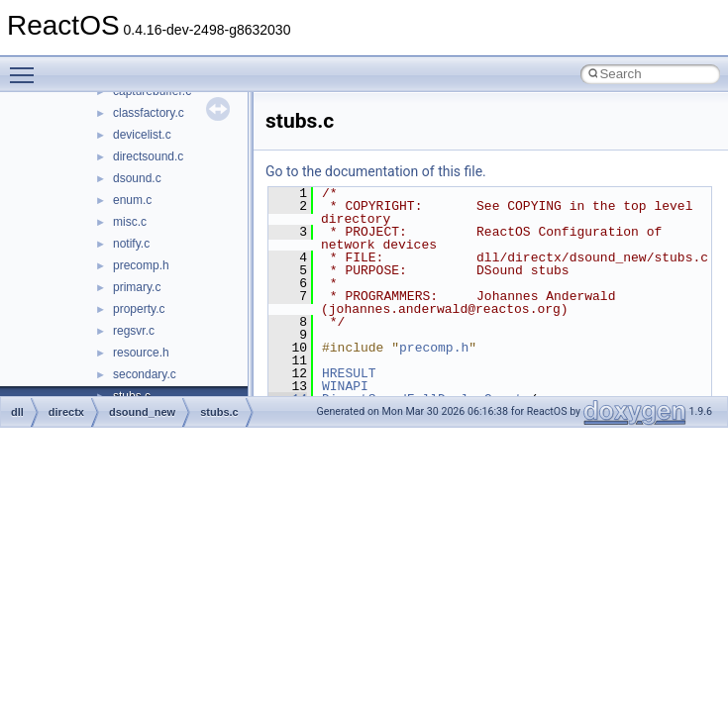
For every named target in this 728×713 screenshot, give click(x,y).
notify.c (131, 244)
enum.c (132, 200)
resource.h (141, 353)
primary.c (137, 287)
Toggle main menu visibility (27, 66)
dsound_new (142, 412)
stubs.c (219, 412)
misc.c (130, 222)
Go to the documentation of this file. (376, 171)
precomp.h (141, 265)
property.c (139, 309)
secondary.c (145, 374)
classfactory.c (149, 113)
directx (66, 412)
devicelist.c (142, 135)
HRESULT (349, 373)
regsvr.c (134, 331)
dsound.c (137, 178)
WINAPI (345, 386)
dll (17, 412)
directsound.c (148, 156)
